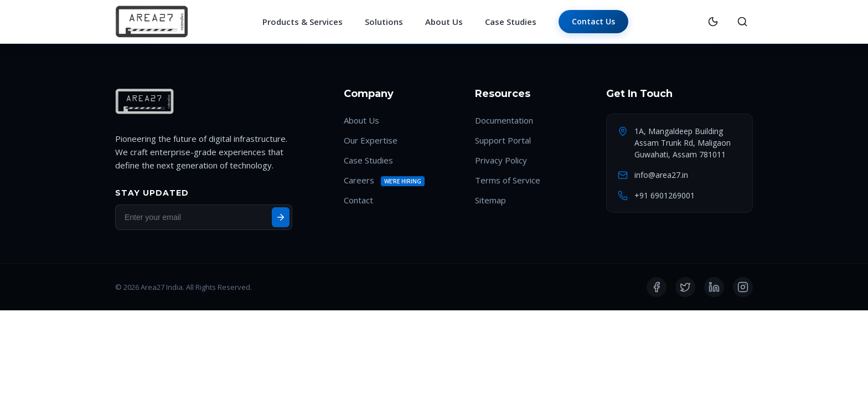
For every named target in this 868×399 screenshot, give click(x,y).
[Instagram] (743, 288)
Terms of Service (508, 181)
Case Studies (511, 22)
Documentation (504, 121)
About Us (444, 22)
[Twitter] (685, 288)
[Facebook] (657, 288)
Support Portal (503, 141)
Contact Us (593, 21)
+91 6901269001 (665, 196)
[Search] (742, 22)
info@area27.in (661, 175)
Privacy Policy (501, 161)
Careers (359, 181)
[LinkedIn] (714, 288)
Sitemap (490, 201)
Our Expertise (371, 141)
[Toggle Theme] (713, 22)
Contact (358, 201)
